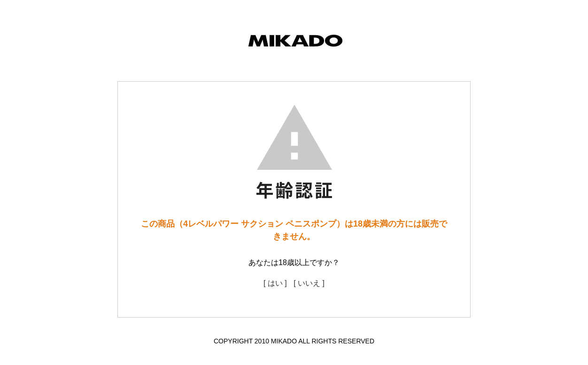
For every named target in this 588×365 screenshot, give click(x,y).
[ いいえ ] (309, 283)
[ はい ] (275, 283)
